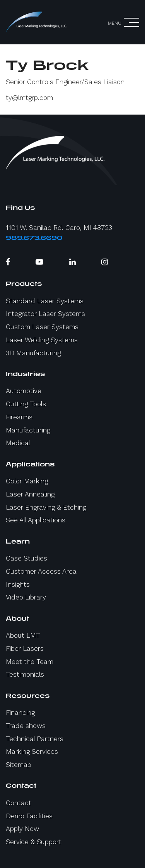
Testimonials (25, 674)
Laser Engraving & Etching (46, 507)
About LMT (23, 635)
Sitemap (19, 765)
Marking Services (32, 751)
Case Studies (26, 558)
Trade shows (26, 726)
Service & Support (34, 842)
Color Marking (27, 481)
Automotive (24, 391)
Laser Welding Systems (42, 340)
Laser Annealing (30, 494)
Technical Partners (35, 739)
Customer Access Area (41, 571)
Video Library (26, 597)
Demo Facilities (29, 816)
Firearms (19, 417)
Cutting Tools (26, 404)
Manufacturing (28, 430)
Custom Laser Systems (42, 327)
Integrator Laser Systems (45, 314)
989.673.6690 (34, 238)
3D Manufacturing (33, 353)
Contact (19, 803)
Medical (18, 443)
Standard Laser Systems (45, 301)
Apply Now (22, 829)
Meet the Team (30, 662)
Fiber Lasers (25, 648)
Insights (18, 584)
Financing (20, 713)
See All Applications (36, 520)
